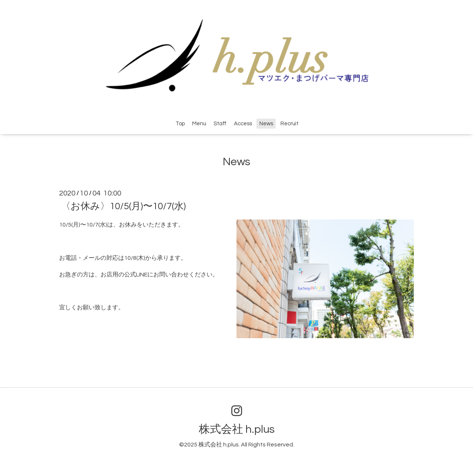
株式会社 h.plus (237, 429)
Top (180, 124)
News (266, 124)
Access (243, 124)
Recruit (290, 124)
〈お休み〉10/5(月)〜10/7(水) (123, 206)
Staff (220, 124)
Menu (199, 124)
